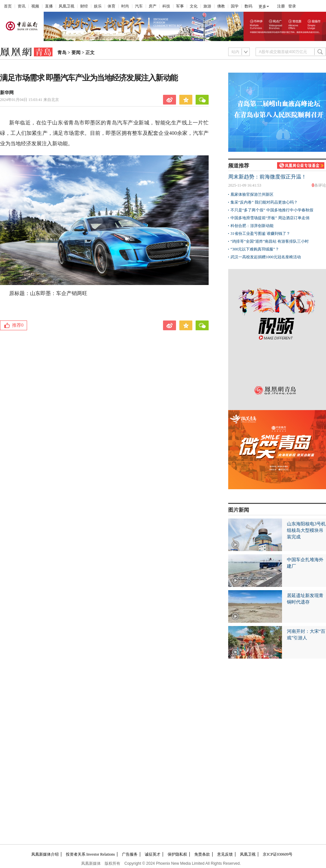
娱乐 (98, 6)
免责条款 (202, 854)
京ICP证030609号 (278, 854)
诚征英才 (153, 854)
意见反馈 (225, 854)
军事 (180, 6)
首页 (8, 6)
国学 (235, 6)
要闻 (76, 53)
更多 (262, 7)
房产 (153, 6)
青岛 (62, 53)
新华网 (7, 93)
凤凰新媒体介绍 (45, 854)
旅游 (207, 6)
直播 (49, 6)
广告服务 (130, 854)
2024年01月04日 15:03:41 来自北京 (30, 100)
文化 (194, 6)
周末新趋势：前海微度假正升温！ (267, 177)
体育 (111, 6)
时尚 (125, 6)
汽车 (139, 6)
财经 (84, 6)
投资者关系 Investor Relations (90, 854)
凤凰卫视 (67, 6)
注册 (281, 6)
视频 (35, 6)
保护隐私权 (177, 854)
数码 (248, 6)
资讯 (22, 6)
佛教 (221, 6)
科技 (166, 6)
